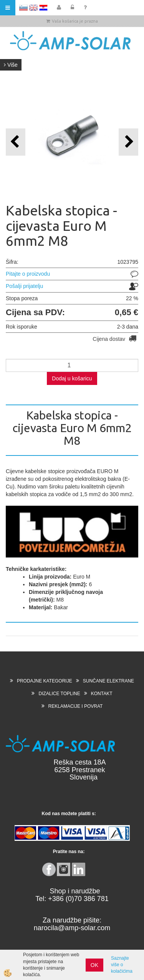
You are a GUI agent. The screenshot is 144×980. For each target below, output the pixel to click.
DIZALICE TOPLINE (59, 694)
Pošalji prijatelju (24, 286)
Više (11, 65)
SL (23, 8)
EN (33, 8)
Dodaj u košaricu (72, 378)
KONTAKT (102, 694)
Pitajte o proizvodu (28, 274)
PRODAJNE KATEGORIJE (45, 681)
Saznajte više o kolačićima (122, 965)
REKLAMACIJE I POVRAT (76, 706)
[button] (128, 142)
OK (94, 965)
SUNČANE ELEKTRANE (108, 681)
